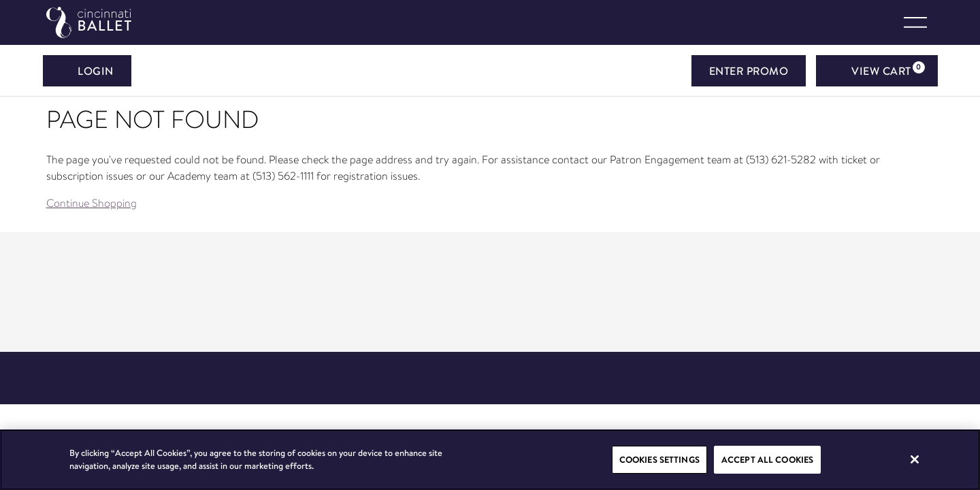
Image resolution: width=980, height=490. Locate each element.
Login (87, 71)
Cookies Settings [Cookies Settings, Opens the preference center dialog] (659, 459)
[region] (490, 460)
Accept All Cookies (767, 459)
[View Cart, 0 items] (877, 71)
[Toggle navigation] (915, 22)
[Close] (915, 459)
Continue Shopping (92, 203)
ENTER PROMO (749, 71)
